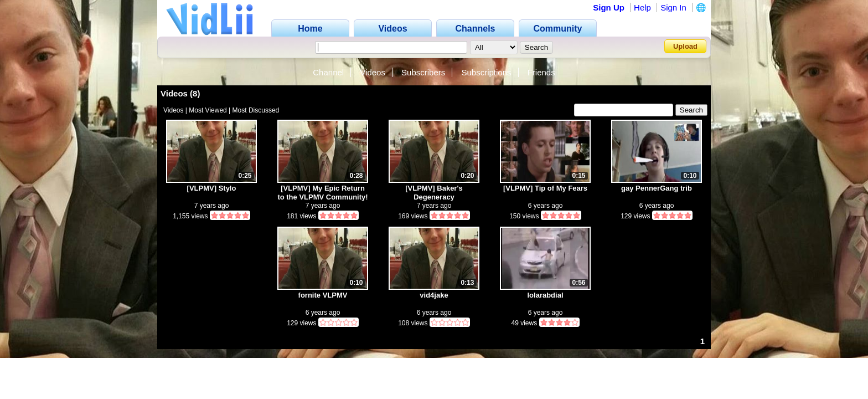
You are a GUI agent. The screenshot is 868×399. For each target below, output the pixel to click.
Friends (541, 72)
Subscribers (423, 72)
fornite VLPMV (323, 295)
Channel (328, 72)
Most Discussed (256, 110)
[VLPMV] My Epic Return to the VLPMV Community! (322, 193)
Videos (373, 72)
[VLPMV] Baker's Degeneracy (434, 193)
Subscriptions (486, 72)
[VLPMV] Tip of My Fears (545, 188)
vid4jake (434, 295)
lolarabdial (545, 295)
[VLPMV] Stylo (212, 188)
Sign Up (609, 7)
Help (642, 7)
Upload (685, 46)
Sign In (673, 7)
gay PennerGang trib (657, 188)
